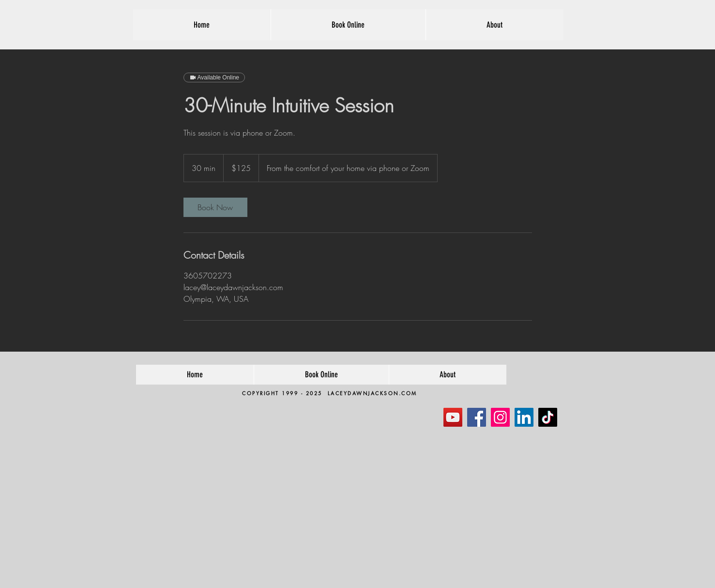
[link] (215, 207)
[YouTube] (453, 417)
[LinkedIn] (524, 417)
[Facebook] (477, 417)
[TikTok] (548, 417)
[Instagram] (500, 417)
